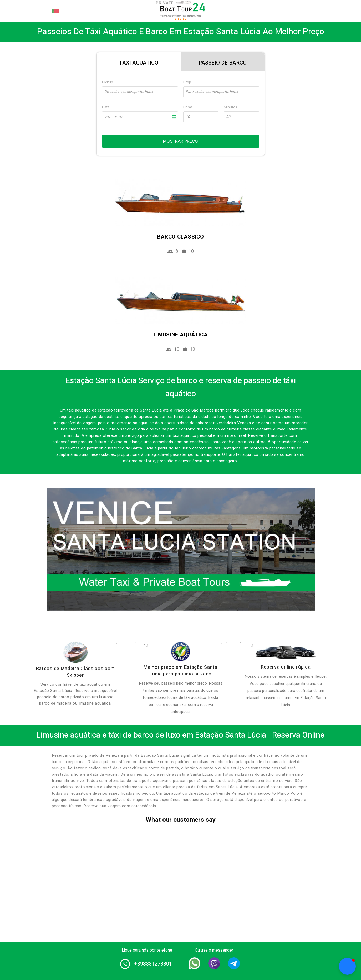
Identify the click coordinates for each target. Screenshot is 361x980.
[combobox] (140, 92)
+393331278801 (153, 964)
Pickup (108, 82)
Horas (188, 107)
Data (106, 107)
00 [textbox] (228, 117)
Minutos (230, 107)
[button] (347, 966)
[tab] (139, 62)
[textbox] (140, 92)
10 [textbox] (188, 117)
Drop (187, 82)
